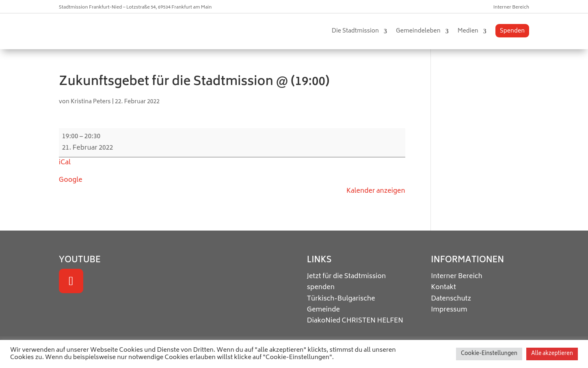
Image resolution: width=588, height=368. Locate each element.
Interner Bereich (511, 8)
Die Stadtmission (355, 31)
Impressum (449, 310)
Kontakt (443, 287)
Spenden (512, 31)
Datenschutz (451, 299)
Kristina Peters (91, 102)
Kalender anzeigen (376, 191)
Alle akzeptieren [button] (552, 354)
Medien (468, 31)
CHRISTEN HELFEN (372, 321)
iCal (65, 163)
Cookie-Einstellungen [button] (489, 354)
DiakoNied (324, 321)
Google (71, 180)
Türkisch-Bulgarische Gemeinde (341, 304)
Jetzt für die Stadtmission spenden (346, 282)
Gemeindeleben (418, 31)
